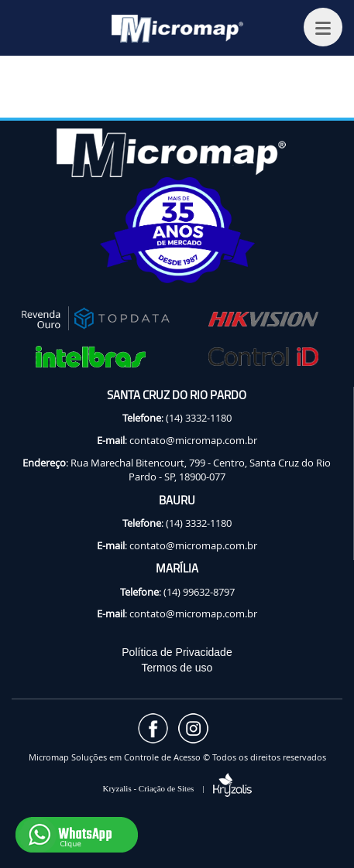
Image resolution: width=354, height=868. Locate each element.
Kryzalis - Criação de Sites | (177, 788)
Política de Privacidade (177, 652)
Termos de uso (177, 668)
